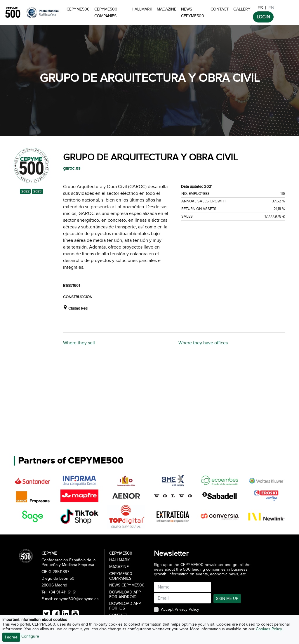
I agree (11, 637)
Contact (220, 9)
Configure (30, 636)
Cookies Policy (270, 629)
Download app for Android (125, 595)
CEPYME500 (78, 9)
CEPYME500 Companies (106, 13)
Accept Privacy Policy (180, 610)
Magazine (167, 9)
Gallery (242, 9)
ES (260, 8)
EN (271, 8)
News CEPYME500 (193, 13)
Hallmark (142, 9)
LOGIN (263, 17)
